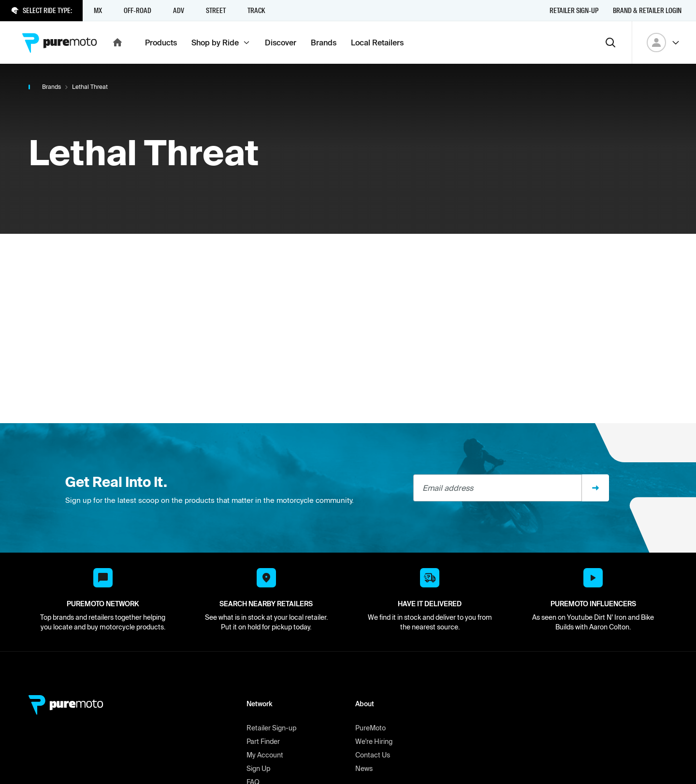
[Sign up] (595, 488)
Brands (51, 87)
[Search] (610, 43)
